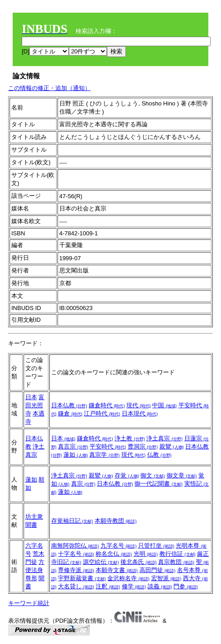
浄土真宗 (164, 438)
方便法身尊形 (35, 570)
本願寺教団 (116, 521)
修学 (134, 586)
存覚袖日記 (72, 521)
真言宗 (73, 446)
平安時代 (108, 446)
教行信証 (178, 554)
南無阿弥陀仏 (75, 546)
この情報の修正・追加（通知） (49, 88)
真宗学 (104, 455)
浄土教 (130, 438)
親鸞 (172, 446)
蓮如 (76, 455)
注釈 (108, 586)
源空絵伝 (101, 562)
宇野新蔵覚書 (82, 578)
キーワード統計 (29, 603)
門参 (186, 586)
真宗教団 (176, 562)
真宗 (83, 484)
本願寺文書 (117, 570)
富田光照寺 (35, 405)
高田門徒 (158, 570)
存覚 (127, 475)
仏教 (159, 455)
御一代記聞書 (159, 484)
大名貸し (76, 586)
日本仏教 (69, 405)
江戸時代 (102, 413)
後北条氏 (139, 562)
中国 (164, 405)
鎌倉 (70, 413)
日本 (31, 397)
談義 (160, 586)
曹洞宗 (143, 446)
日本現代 (140, 413)
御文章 (182, 475)
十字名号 (76, 554)
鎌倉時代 (107, 405)
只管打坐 (156, 546)
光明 (146, 554)
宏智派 (166, 578)
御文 (153, 475)
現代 (139, 405)
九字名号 (119, 546)
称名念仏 (114, 554)
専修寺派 (76, 570)
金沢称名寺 (128, 578)
